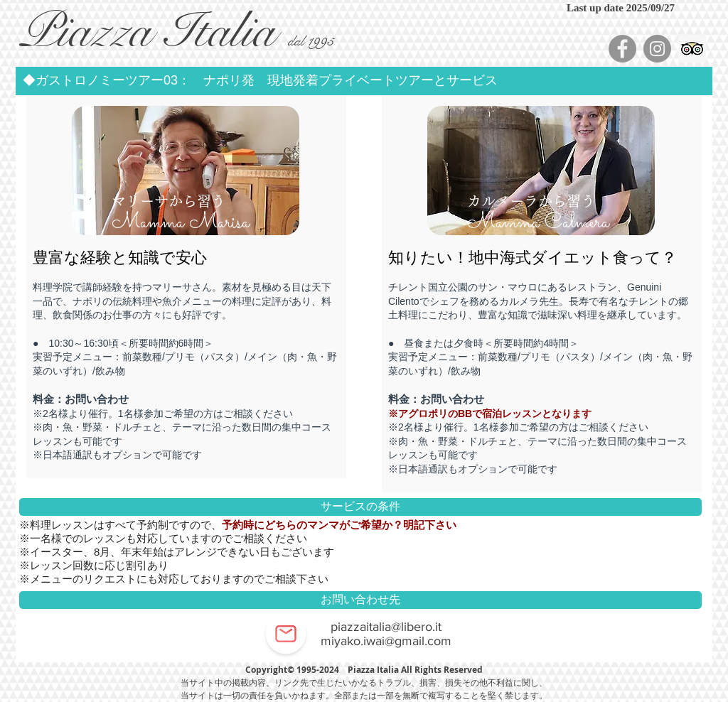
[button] (364, 81)
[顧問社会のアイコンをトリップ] (692, 49)
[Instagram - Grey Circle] (657, 49)
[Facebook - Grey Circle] (622, 49)
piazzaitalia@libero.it (386, 627)
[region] (187, 194)
